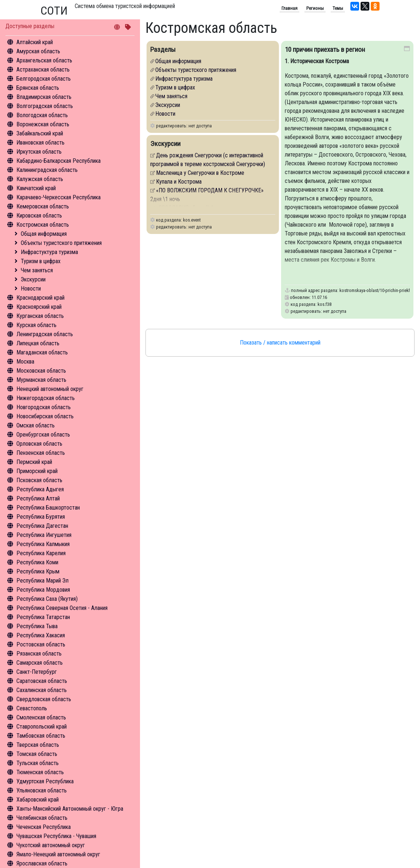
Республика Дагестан (42, 526)
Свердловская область (44, 699)
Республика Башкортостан (48, 508)
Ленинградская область (45, 334)
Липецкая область (38, 343)
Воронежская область (43, 124)
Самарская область (40, 663)
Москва (25, 362)
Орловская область (39, 444)
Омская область (36, 425)
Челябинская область (42, 818)
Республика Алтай (38, 498)
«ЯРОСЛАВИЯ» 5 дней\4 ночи (191, 208)
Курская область (36, 325)
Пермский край (34, 462)
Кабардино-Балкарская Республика (59, 161)
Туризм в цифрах (41, 261)
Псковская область (39, 480)
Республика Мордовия (43, 590)
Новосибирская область (45, 416)
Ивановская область (40, 143)
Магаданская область (42, 352)
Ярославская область (42, 863)
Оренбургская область (43, 435)
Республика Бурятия (41, 517)
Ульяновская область (42, 790)
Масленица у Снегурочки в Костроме (200, 173)
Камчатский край (36, 188)
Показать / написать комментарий (280, 343)
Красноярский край (39, 307)
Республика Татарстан (43, 617)
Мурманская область (41, 380)
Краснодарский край (40, 298)
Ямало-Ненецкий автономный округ (58, 854)
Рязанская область (39, 654)
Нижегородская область (46, 398)
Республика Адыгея (40, 489)
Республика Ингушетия (44, 535)
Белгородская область (44, 79)
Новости (31, 289)
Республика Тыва (37, 626)
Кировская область (39, 216)
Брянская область (38, 88)
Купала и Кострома (179, 182)
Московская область (41, 371)
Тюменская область (40, 772)
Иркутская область (39, 152)
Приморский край (37, 471)
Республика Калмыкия (43, 544)
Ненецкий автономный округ (50, 389)
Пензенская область (41, 453)
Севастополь (32, 708)
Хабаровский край (38, 800)
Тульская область (38, 763)
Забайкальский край (40, 133)
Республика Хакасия (41, 635)
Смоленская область (41, 717)
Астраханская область (43, 70)
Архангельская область (44, 60)
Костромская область (43, 225)
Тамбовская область (41, 736)
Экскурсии (33, 279)
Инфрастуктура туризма (49, 252)
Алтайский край (35, 42)
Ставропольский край (42, 727)
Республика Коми (37, 562)
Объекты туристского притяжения (61, 243)
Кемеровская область (43, 206)
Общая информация (44, 234)
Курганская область (40, 316)
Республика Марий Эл (42, 581)
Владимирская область (44, 97)
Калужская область (40, 179)
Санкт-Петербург (37, 672)
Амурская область (38, 51)
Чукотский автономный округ (51, 845)
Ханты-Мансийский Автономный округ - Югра (70, 809)
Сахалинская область (42, 690)
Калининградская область (47, 170)
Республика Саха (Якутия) (47, 599)
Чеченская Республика (44, 827)
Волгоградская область (45, 106)
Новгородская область (44, 407)
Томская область (37, 754)
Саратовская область (42, 681)
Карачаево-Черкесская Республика (59, 197)
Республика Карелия (41, 553)
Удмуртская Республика (45, 781)
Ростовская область (41, 644)
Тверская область (38, 745)
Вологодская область (42, 115)
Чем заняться (37, 270)
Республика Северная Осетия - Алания (62, 608)
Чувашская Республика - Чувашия (56, 836)
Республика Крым (38, 571)
